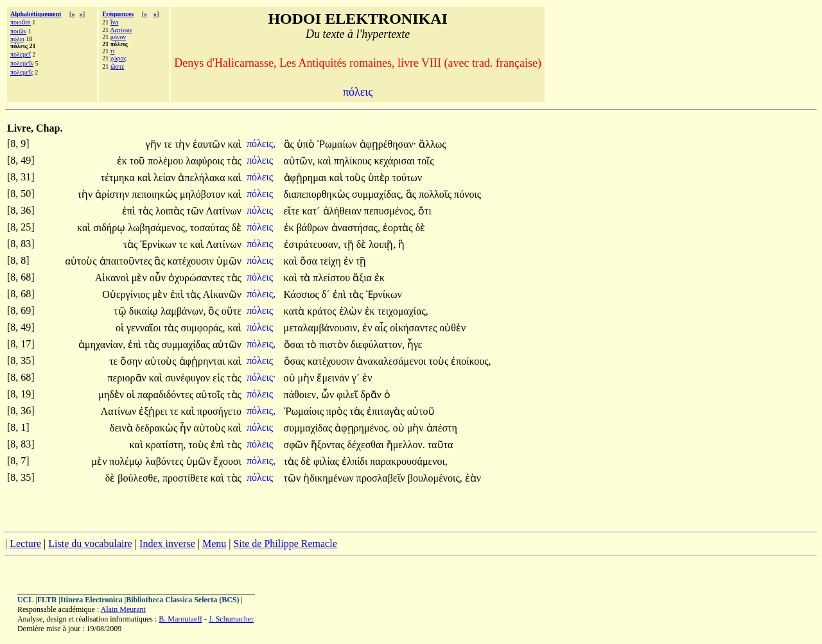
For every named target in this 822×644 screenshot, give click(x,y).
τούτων (407, 178)
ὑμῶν (229, 261)
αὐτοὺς (82, 261)
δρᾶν (372, 395)
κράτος (323, 311)
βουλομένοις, (435, 478)
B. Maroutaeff (180, 619)
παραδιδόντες (167, 395)
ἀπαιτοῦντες (127, 261)
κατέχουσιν (192, 261)
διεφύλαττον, (378, 344)
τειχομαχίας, (403, 311)
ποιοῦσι (21, 22)
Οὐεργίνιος (127, 294)
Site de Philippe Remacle (285, 544)
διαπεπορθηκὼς (318, 194)
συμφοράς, (203, 328)
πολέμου (167, 161)
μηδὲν (112, 395)
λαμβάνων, (183, 311)
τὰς (234, 161)
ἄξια (363, 278)
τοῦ (139, 161)
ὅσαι (295, 344)
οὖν (159, 278)
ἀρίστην (113, 194)
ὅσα (310, 261)
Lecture (25, 544)
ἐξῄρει (154, 411)
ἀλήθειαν (344, 211)
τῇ (349, 244)
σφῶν (297, 445)
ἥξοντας (329, 445)
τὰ (306, 278)
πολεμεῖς (22, 72)
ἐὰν (473, 478)
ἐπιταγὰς (387, 411)
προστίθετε (187, 478)
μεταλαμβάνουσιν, (322, 328)
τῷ (121, 311)
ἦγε (415, 344)
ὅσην (132, 361)
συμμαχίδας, (378, 194)
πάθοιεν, (301, 395)
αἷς (382, 328)
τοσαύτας (211, 228)
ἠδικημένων (330, 478)
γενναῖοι (145, 328)
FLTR (47, 600)
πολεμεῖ (21, 54)
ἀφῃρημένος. (362, 428)
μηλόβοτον (204, 194)
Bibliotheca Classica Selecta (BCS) (182, 600)
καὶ (235, 144)
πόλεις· (261, 377)
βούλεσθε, (139, 478)
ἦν (187, 428)
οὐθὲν (452, 328)
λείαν (166, 178)
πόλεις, (261, 144)
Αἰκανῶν (222, 294)
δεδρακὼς (158, 428)
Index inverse (167, 544)
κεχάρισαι (396, 161)
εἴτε (293, 211)
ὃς (214, 311)
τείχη (332, 261)
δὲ (236, 228)
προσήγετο (219, 411)
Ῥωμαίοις (305, 411)
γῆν (155, 144)
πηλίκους (354, 161)
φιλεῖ (348, 395)
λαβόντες (166, 461)
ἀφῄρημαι (307, 178)
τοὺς (357, 178)
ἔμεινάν (334, 378)
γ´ (357, 378)
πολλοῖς (436, 194)
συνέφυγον (189, 378)
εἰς (220, 378)
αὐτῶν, (300, 161)
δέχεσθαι (367, 445)
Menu (214, 544)
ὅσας (296, 361)
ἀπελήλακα (203, 178)
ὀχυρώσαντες (197, 278)
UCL (25, 600)
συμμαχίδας (187, 344)
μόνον (118, 37)
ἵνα (115, 22)
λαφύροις (206, 161)
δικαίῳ (145, 311)
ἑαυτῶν (210, 144)
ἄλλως (432, 144)
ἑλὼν (352, 311)
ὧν (329, 395)
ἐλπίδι (356, 461)
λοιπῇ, (382, 244)
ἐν (350, 261)
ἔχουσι (227, 461)
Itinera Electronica (92, 600)
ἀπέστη (442, 428)
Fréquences (118, 14)
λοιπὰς (171, 211)
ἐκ (123, 161)
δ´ (327, 294)
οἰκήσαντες (415, 328)
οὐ (291, 378)
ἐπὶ (130, 211)
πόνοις (468, 194)
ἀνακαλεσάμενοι (392, 361)
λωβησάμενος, (158, 228)
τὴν (184, 144)
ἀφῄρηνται (204, 361)
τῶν (196, 211)
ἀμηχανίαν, (102, 344)
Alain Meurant (123, 609)
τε (169, 144)
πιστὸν (335, 344)
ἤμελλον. (406, 445)
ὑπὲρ (380, 178)
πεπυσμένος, (390, 211)
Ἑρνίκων (159, 244)
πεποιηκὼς (156, 194)
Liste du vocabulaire (90, 544)
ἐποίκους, (471, 361)
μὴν (308, 378)
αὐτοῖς (211, 395)
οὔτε (232, 311)
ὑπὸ (307, 144)
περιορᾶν (128, 378)
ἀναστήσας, (356, 228)
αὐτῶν (227, 344)
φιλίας (328, 461)
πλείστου (333, 278)
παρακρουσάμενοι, (409, 461)
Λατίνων (121, 30)
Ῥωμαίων (338, 144)
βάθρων (314, 228)
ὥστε (118, 66)
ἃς (290, 144)
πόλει (17, 39)
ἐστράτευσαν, (312, 244)
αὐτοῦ (421, 411)
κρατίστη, (166, 445)
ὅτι (425, 211)
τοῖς (426, 161)
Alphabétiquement (36, 14)
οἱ (121, 328)
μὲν (141, 278)
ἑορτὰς (399, 228)
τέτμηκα (119, 178)
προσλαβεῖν (382, 478)
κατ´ (312, 211)
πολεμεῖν (22, 63)
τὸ (313, 344)
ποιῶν (18, 31)
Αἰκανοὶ (113, 278)
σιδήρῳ (110, 228)
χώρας (118, 58)
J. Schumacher (231, 619)
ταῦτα (441, 445)
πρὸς (338, 411)
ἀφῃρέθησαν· (388, 144)
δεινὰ (123, 428)
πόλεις (261, 160)
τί (113, 51)
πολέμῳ (127, 461)
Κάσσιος (303, 294)
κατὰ (296, 311)
